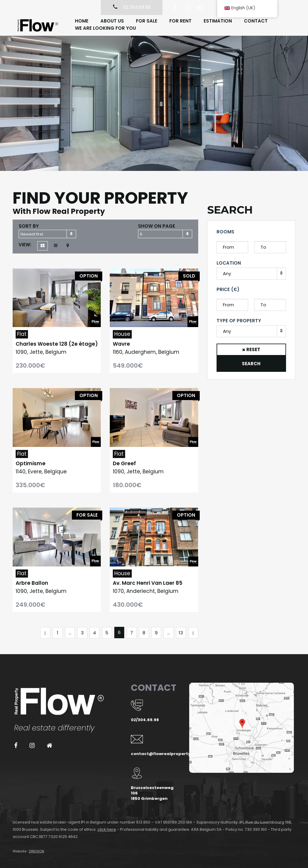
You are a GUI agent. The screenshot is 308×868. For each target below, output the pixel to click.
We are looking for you (105, 28)
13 (181, 633)
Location (229, 263)
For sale (147, 21)
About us (112, 21)
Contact (256, 21)
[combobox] (47, 234)
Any (227, 273)
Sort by (29, 226)
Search (251, 364)
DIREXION (37, 851)
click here (107, 829)
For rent (180, 21)
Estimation (218, 21)
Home (82, 21)
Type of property (239, 321)
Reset (253, 349)
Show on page (157, 226)
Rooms (225, 232)
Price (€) (228, 289)
